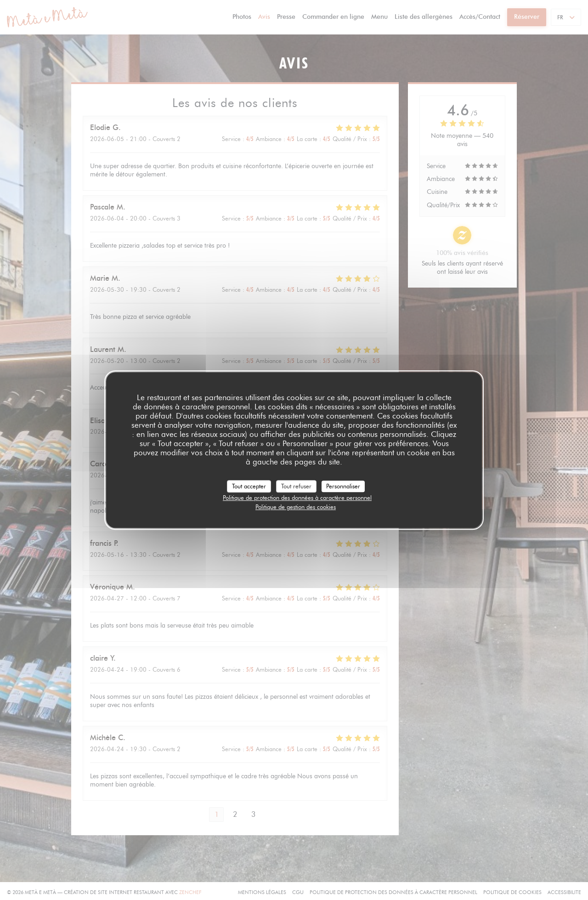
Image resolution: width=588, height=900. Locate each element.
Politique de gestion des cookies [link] (296, 507)
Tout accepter (249, 486)
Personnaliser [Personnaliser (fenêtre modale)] (343, 486)
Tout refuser (296, 486)
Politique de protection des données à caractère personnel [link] (297, 498)
